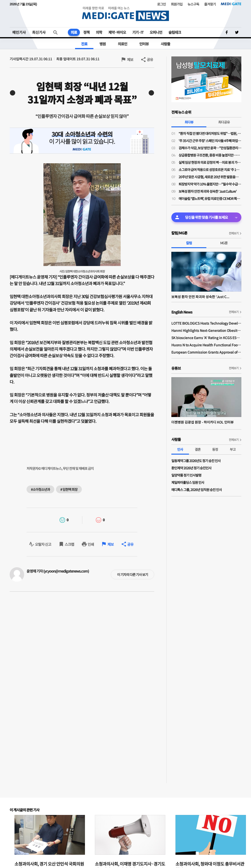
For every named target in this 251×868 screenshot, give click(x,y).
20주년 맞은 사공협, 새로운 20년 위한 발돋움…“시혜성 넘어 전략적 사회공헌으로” (210, 177)
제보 (130, 59)
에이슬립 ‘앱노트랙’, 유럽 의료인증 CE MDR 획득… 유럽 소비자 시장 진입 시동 (210, 198)
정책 (86, 32)
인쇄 (91, 544)
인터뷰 (144, 44)
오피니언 (156, 32)
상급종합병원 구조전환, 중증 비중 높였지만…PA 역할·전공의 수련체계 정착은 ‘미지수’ (210, 155)
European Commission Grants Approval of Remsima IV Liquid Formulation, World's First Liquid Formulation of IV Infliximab (206, 352)
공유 (150, 59)
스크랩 (69, 544)
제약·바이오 (117, 32)
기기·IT (138, 32)
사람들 (165, 44)
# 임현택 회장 (69, 489)
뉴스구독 (193, 4)
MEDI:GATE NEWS (125, 14)
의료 (74, 32)
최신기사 (39, 32)
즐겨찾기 (210, 4)
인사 (180, 449)
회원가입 (177, 4)
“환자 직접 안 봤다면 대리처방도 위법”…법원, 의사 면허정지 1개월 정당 (210, 133)
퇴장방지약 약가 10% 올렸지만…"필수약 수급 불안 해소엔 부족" (210, 184)
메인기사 (19, 32)
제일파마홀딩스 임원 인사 (188, 482)
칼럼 (189, 243)
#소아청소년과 (40, 489)
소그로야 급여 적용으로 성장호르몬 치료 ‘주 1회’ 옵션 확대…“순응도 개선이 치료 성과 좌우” (210, 170)
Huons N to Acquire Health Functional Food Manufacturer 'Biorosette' (206, 345)
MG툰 (224, 243)
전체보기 (234, 233)
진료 (84, 44)
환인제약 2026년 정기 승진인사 (191, 468)
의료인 (122, 44)
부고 (233, 449)
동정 (215, 449)
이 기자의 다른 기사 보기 (132, 574)
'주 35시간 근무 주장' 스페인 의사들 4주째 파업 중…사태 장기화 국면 (210, 141)
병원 (103, 44)
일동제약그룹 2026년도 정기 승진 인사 (196, 461)
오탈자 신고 (43, 544)
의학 (99, 32)
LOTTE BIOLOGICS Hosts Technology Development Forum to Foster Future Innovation (206, 323)
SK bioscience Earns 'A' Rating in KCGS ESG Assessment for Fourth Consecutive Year (206, 338)
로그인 (161, 4)
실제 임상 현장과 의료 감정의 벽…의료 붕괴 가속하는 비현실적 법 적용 (210, 162)
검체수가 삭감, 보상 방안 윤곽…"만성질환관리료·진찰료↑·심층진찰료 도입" (210, 148)
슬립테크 (175, 32)
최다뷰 (189, 122)
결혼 (198, 449)
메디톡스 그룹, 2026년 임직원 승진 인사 (197, 490)
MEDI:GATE (231, 4)
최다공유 (224, 122)
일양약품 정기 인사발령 (186, 475)
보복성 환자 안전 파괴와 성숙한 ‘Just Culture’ (208, 191)
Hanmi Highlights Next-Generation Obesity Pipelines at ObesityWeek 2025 (206, 330)
